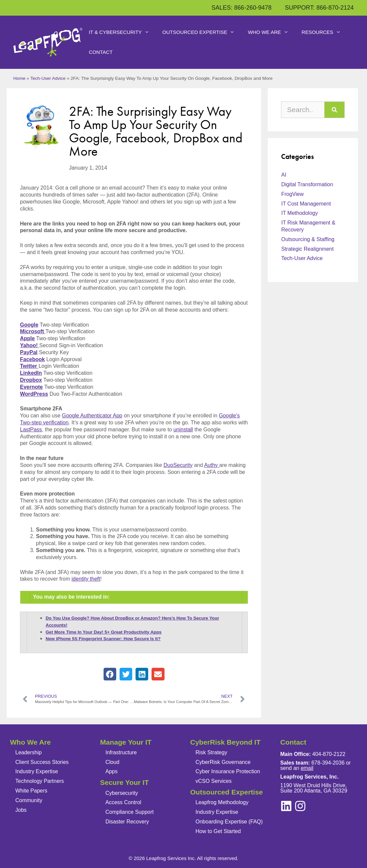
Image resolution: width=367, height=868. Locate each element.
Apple (27, 338)
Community (29, 800)
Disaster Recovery (127, 822)
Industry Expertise (37, 771)
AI (284, 175)
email (307, 768)
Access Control (124, 802)
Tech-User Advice (48, 78)
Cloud (113, 762)
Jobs (21, 810)
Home (19, 78)
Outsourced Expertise (202, 32)
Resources (325, 32)
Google (29, 325)
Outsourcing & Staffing (308, 239)
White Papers (31, 791)
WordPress (34, 394)
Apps (112, 771)
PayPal (29, 352)
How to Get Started (218, 831)
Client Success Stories (42, 762)
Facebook (32, 359)
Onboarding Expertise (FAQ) (229, 822)
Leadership (28, 752)
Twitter (28, 366)
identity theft (86, 579)
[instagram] (286, 806)
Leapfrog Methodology (222, 802)
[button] (110, 674)
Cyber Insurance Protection (228, 771)
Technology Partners (40, 781)
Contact (101, 52)
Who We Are (271, 32)
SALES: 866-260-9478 (241, 8)
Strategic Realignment (307, 249)
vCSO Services (213, 781)
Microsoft (32, 331)
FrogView (292, 194)
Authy (212, 465)
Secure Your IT (125, 782)
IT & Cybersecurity (122, 32)
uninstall (183, 430)
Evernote (31, 387)
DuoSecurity (178, 465)
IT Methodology (299, 213)
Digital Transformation (307, 184)
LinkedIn (31, 373)
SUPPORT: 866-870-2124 (319, 8)
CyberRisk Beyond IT (225, 742)
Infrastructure (121, 752)
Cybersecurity (122, 793)
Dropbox (31, 380)
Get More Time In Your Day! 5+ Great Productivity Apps (104, 632)
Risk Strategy (211, 752)
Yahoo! (29, 345)
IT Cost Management (306, 204)
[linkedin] (300, 806)
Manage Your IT (126, 742)
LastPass (31, 430)
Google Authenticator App (92, 416)
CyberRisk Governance (223, 762)
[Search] (334, 110)
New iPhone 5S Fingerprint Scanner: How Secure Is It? (103, 639)
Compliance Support (130, 812)
